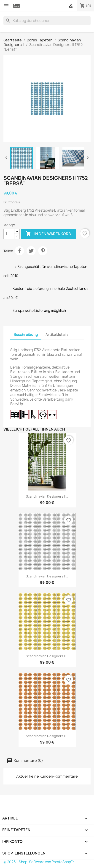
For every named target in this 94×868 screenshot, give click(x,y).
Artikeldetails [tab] (57, 335)
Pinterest (43, 251)
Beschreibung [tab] (26, 335)
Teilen (19, 251)
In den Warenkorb (48, 234)
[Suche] (47, 21)
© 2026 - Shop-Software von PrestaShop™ (39, 862)
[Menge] (9, 234)
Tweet (31, 251)
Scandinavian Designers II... (47, 496)
